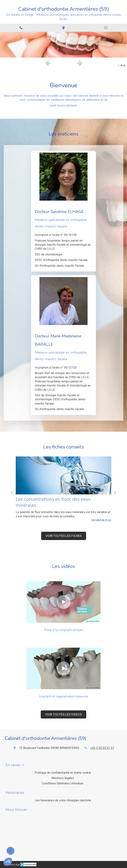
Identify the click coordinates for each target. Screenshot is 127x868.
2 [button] (121, 66)
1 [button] (119, 66)
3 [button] (124, 66)
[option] (63, 45)
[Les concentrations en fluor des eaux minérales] (63, 475)
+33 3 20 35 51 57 (102, 748)
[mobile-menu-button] (106, 28)
